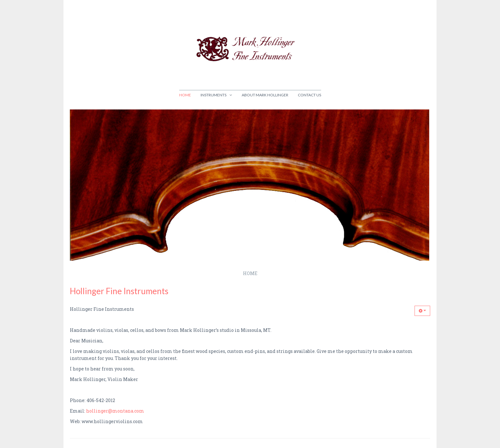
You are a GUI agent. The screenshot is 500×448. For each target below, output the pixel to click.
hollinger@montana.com (115, 411)
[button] (422, 311)
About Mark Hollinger (265, 95)
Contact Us (309, 95)
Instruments (213, 95)
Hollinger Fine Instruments (119, 291)
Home (185, 95)
